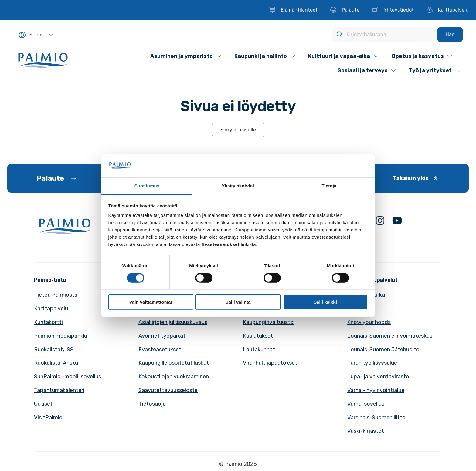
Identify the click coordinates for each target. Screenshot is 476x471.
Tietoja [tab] (329, 186)
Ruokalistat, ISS (54, 350)
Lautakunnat (259, 350)
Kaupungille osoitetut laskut (174, 363)
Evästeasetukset (160, 350)
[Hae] (450, 35)
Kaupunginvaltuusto (268, 322)
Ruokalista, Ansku (56, 363)
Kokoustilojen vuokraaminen (174, 377)
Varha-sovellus (366, 404)
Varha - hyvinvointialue (376, 390)
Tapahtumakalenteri (59, 390)
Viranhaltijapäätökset (270, 363)
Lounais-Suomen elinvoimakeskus (390, 336)
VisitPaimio (48, 418)
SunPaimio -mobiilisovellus (68, 377)
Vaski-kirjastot (366, 431)
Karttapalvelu (51, 309)
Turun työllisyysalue (372, 363)
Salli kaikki (325, 302)
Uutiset (43, 404)
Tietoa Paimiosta (56, 295)
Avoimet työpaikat (162, 336)
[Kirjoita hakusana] (383, 35)
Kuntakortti (48, 322)
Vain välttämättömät (151, 302)
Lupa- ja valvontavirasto (378, 377)
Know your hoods (369, 322)
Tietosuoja (152, 404)
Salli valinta (238, 302)
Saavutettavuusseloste (168, 390)
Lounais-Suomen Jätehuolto (383, 350)
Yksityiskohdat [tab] (238, 186)
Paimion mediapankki (61, 336)
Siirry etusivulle (238, 130)
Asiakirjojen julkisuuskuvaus (173, 322)
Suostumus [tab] (147, 186)
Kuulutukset (258, 336)
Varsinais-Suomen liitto (376, 418)
